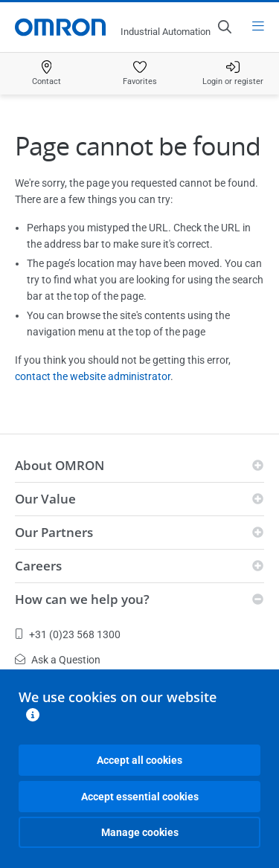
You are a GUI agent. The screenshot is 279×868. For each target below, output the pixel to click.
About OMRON (60, 465)
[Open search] (224, 27)
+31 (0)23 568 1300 (68, 634)
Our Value (45, 499)
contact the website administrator (93, 376)
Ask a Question (58, 660)
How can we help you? (82, 599)
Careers (38, 566)
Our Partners (54, 532)
